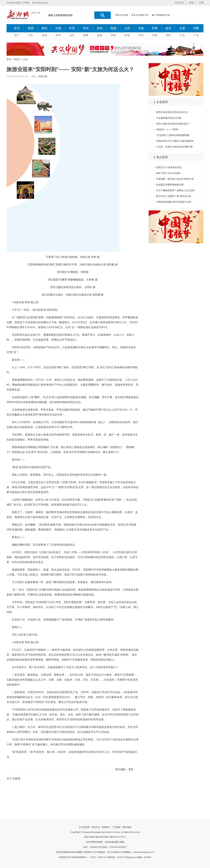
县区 (72, 35)
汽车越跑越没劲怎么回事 (169, 118)
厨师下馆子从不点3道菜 (168, 173)
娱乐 (168, 28)
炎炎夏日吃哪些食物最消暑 (170, 185)
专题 (141, 28)
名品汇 (17, 59)
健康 (100, 35)
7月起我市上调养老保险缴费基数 (173, 135)
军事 (155, 28)
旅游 (44, 35)
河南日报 (43, 76)
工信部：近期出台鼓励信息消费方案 (174, 147)
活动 (141, 35)
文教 (182, 28)
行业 (182, 35)
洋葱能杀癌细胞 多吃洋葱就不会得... (175, 202)
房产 (17, 35)
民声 (58, 35)
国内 (44, 28)
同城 (155, 35)
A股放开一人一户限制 (167, 129)
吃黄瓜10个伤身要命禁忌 (169, 167)
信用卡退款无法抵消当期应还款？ (173, 124)
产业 (196, 35)
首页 (17, 28)
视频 (113, 28)
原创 (100, 28)
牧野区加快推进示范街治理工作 (172, 112)
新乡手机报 (123, 15)
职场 (127, 35)
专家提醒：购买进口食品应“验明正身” (175, 179)
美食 (113, 35)
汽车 (31, 35)
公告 (127, 28)
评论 (86, 28)
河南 (58, 28)
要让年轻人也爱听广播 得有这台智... (175, 196)
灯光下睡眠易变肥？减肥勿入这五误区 (176, 190)
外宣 (72, 28)
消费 (196, 28)
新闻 (31, 28)
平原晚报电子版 (162, 15)
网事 (86, 35)
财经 (168, 35)
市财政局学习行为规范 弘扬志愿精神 (175, 141)
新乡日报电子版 (141, 15)
